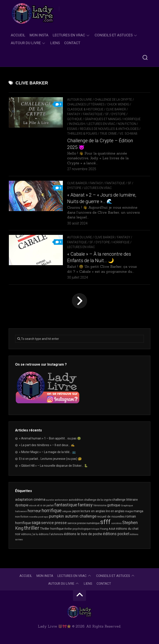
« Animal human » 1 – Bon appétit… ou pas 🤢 (50, 438)
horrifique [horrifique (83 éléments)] (52, 511)
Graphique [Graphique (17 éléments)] (127, 505)
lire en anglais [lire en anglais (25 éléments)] (115, 511)
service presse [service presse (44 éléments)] (54, 523)
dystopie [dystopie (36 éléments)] (22, 505)
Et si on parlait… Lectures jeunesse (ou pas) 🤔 (50, 459)
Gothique (75, 119)
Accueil (18, 35)
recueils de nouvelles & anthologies (109, 129)
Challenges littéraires (86, 104)
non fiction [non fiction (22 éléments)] (22, 517)
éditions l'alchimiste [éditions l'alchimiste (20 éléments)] (51, 534)
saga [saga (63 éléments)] (36, 523)
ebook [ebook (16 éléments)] (33, 506)
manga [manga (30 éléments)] (138, 511)
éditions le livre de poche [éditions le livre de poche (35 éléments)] (83, 534)
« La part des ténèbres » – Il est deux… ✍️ (47, 445)
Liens (55, 43)
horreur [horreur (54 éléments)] (34, 511)
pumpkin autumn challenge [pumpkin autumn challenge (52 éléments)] (73, 516)
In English (77, 124)
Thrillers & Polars (82, 134)
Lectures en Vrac (69, 35)
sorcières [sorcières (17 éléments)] (116, 523)
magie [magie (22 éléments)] (129, 511)
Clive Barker (116, 109)
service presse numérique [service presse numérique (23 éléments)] (83, 523)
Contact (72, 43)
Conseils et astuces (114, 35)
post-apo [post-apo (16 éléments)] (43, 517)
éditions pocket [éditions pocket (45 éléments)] (116, 534)
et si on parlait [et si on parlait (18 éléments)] (45, 505)
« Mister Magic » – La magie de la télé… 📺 (47, 452)
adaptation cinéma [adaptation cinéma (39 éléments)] (30, 499)
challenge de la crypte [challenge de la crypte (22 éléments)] (98, 500)
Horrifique (132, 119)
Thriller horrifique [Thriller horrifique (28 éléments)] (52, 529)
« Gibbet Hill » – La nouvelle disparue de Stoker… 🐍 (53, 466)
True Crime (108, 134)
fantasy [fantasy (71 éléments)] (85, 505)
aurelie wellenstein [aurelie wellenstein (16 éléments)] (57, 500)
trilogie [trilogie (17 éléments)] (95, 529)
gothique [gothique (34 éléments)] (114, 505)
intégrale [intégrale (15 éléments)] (67, 511)
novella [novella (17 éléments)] (33, 517)
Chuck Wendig (118, 104)
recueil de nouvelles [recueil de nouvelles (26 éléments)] (111, 516)
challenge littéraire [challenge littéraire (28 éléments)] (125, 500)
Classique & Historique (85, 109)
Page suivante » (79, 301)
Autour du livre (26, 43)
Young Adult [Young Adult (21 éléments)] (108, 529)
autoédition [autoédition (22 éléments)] (76, 500)
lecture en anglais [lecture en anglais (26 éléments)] (93, 511)
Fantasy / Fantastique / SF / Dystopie (96, 114)
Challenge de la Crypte (113, 100)
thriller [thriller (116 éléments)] (32, 528)
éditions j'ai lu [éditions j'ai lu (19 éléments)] (30, 534)
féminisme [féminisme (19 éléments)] (100, 505)
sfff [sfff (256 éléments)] (105, 522)
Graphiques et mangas (103, 119)
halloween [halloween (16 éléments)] (21, 511)
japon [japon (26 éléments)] (76, 511)
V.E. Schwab (128, 134)
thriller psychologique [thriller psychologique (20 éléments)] (78, 529)
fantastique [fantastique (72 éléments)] (66, 505)
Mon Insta (39, 35)
